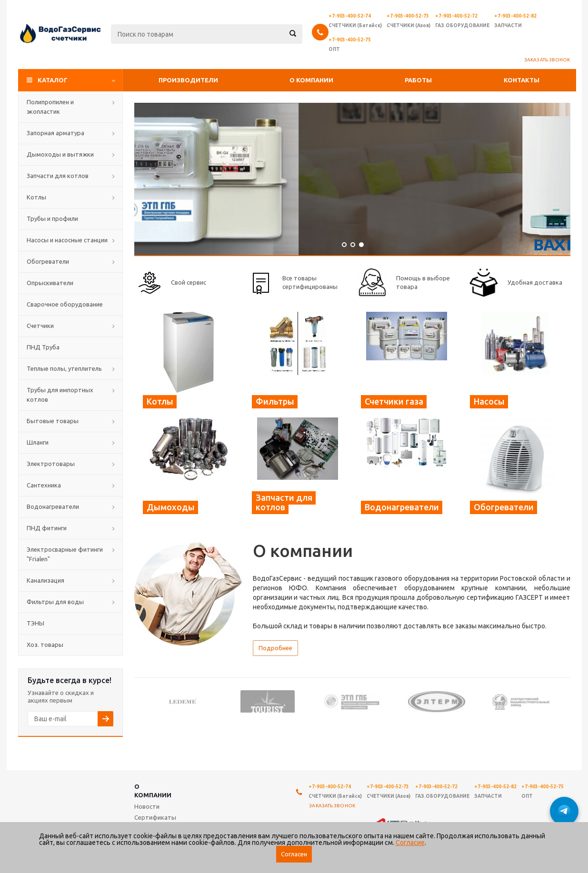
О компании (311, 80)
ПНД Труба (43, 347)
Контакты (522, 80)
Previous (141, 701)
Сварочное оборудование (65, 304)
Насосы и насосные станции (67, 240)
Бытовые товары (53, 421)
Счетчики (40, 326)
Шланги (38, 442)
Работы (418, 80)
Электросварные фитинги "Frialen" (65, 554)
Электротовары (51, 464)
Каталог (53, 80)
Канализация (45, 580)
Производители (188, 80)
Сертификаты (155, 817)
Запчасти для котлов (58, 176)
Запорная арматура (55, 133)
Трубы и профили (52, 218)
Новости (147, 806)
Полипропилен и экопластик (50, 107)
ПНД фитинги (47, 528)
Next (563, 701)
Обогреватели (48, 261)
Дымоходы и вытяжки (60, 154)
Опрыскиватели (50, 283)
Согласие (410, 843)
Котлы (36, 197)
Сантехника (44, 485)
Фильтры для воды (55, 602)
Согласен (294, 854)
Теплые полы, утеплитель (64, 368)
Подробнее (275, 648)
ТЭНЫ (35, 623)
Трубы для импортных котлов (60, 395)
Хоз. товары (45, 645)
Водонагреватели (53, 506)
